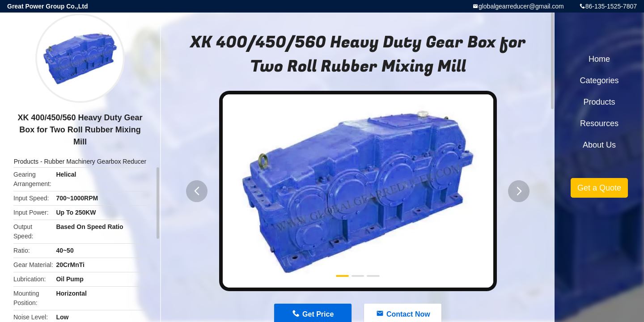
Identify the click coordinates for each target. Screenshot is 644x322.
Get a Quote (599, 188)
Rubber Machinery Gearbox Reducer (95, 161)
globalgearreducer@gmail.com (521, 6)
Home (599, 59)
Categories (599, 80)
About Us (599, 145)
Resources (599, 123)
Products (26, 161)
